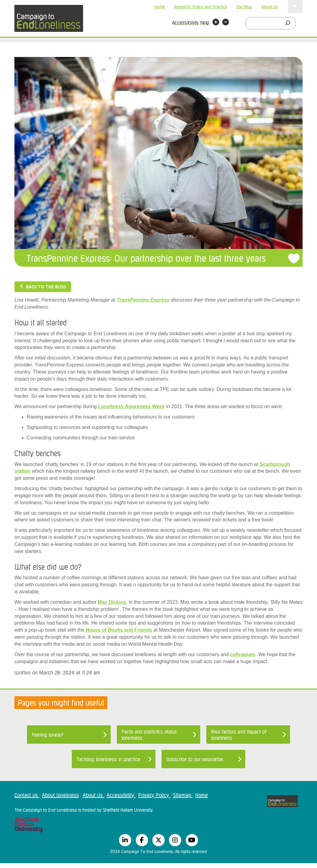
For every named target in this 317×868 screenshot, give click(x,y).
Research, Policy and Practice (201, 6)
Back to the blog (43, 286)
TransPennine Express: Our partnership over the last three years (146, 258)
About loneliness (60, 795)
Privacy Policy (154, 795)
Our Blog (244, 6)
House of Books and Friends (119, 630)
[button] (216, 23)
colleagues (243, 654)
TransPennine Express (143, 300)
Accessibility (121, 795)
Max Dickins (112, 602)
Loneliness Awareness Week (132, 406)
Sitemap (183, 795)
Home (160, 6)
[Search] (289, 23)
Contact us (27, 795)
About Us (269, 6)
